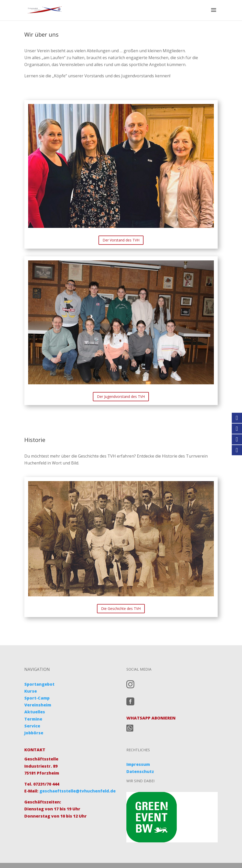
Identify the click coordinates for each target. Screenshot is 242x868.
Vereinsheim (38, 705)
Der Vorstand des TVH (121, 240)
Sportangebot (39, 684)
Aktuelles (35, 712)
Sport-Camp (37, 698)
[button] (11, 857)
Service (32, 726)
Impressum (138, 764)
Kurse (31, 691)
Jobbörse (34, 733)
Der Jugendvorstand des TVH (121, 396)
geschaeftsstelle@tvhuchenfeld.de (77, 791)
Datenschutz (140, 771)
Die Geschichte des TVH (121, 608)
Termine (33, 719)
